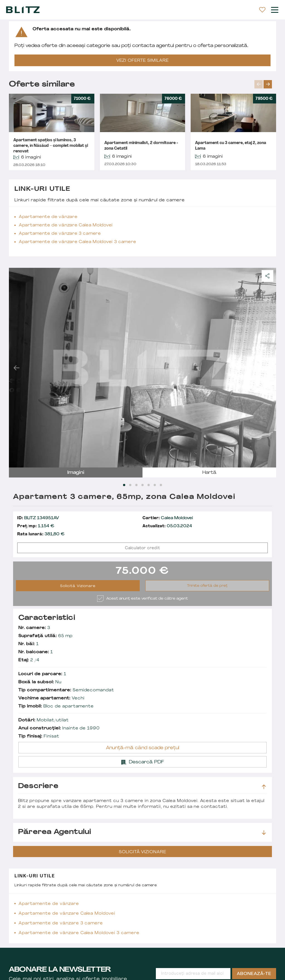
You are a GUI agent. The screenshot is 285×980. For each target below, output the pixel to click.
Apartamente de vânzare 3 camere (60, 234)
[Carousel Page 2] (130, 485)
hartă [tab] (209, 473)
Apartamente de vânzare (48, 217)
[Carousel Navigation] (265, 84)
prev (259, 84)
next (268, 84)
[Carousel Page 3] (136, 485)
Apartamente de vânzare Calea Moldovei (66, 225)
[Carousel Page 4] (142, 485)
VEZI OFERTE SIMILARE (142, 61)
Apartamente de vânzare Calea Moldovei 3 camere (78, 242)
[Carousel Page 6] (155, 485)
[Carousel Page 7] (161, 485)
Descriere (142, 786)
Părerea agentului (142, 832)
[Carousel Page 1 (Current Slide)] (124, 485)
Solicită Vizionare (78, 586)
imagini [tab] (76, 473)
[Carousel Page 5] (149, 485)
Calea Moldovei (168, 518)
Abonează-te (254, 974)
